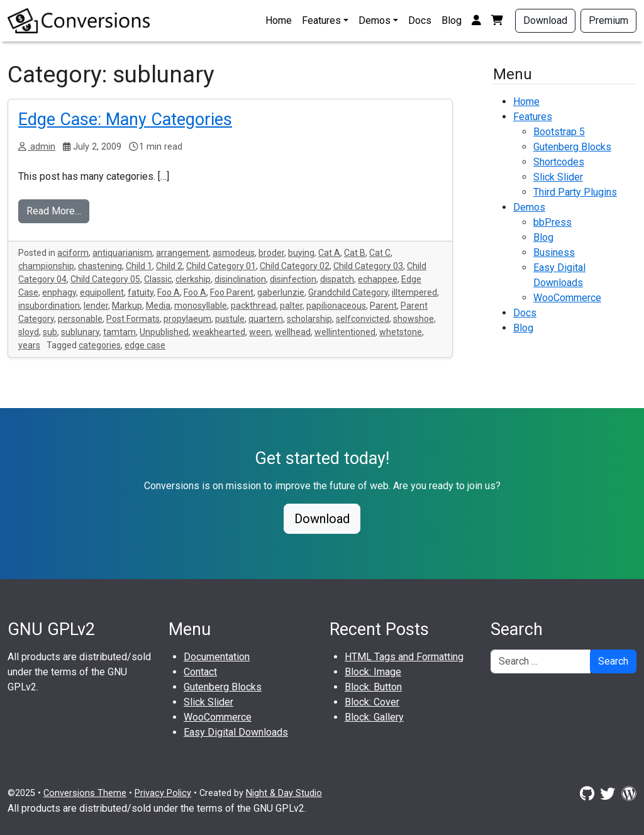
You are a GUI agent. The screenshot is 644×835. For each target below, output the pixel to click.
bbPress (552, 222)
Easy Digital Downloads (236, 732)
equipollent (102, 292)
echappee (378, 279)
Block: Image (373, 672)
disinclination (240, 279)
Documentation (217, 657)
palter (291, 306)
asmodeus (234, 253)
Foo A (169, 292)
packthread (253, 306)
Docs (420, 20)
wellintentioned (345, 332)
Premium (608, 20)
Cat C (380, 253)
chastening (100, 266)
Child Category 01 (221, 266)
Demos (375, 20)
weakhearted (219, 332)
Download (545, 20)
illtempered (414, 292)
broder (271, 253)
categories (100, 345)
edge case (145, 345)
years (29, 345)
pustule (230, 319)
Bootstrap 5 (559, 132)
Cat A (329, 253)
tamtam (119, 332)
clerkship (193, 279)
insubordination (49, 306)
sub (50, 332)
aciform (73, 253)
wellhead (293, 332)
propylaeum (187, 319)
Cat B (355, 253)
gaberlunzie (281, 292)
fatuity (141, 292)
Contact (200, 672)
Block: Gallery (374, 717)
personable (80, 319)
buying (301, 253)
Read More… (54, 211)
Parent (383, 306)
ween (260, 332)
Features (321, 20)
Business (554, 252)
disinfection (293, 279)
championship (46, 266)
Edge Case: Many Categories (125, 119)
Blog (452, 20)
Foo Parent (232, 292)
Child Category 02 (295, 266)
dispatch (337, 279)
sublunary (80, 332)
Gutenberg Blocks (572, 147)
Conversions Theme (85, 793)
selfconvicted (363, 319)
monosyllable (201, 306)
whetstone (401, 332)
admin (42, 147)
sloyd (29, 332)
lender (96, 306)
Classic (158, 279)
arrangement (182, 253)
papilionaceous (336, 306)
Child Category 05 (105, 279)
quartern (266, 319)
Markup (127, 306)
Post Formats (133, 319)
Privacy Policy (163, 793)
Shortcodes (559, 162)
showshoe (414, 319)
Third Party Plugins (575, 192)
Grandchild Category (348, 292)
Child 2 (169, 266)
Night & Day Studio (284, 793)
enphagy (59, 292)
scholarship (309, 319)
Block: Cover (372, 702)
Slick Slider (558, 177)
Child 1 (139, 266)
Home (279, 20)
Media (158, 306)
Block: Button (373, 687)
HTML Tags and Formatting (404, 657)
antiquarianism (122, 253)
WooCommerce (567, 298)
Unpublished (164, 332)
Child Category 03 (368, 266)
